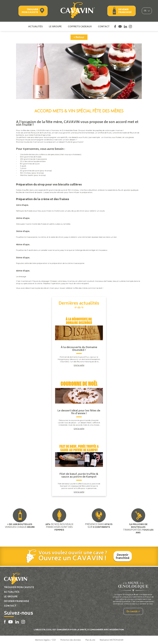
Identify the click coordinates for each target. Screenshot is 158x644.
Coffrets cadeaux (80, 27)
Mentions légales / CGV (45, 640)
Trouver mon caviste (30, 11)
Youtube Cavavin (120, 27)
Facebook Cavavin (115, 27)
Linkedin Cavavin (125, 27)
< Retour (79, 37)
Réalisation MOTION (111, 640)
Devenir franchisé (125, 11)
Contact (104, 27)
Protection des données (71, 640)
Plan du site (90, 640)
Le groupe (55, 27)
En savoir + (133, 612)
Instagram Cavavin (130, 27)
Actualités (35, 27)
